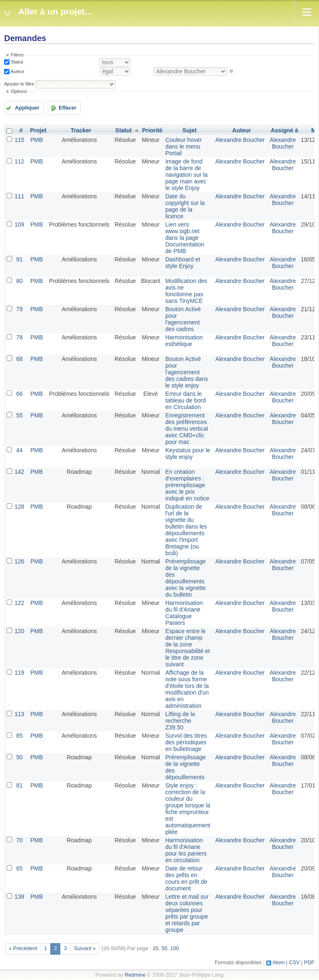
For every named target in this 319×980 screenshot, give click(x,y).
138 (19, 897)
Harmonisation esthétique (184, 341)
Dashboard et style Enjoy (183, 263)
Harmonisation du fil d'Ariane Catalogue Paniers (184, 613)
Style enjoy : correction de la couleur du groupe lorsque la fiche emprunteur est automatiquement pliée (188, 809)
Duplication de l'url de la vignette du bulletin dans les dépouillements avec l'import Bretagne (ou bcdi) (186, 530)
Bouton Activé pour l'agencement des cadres (183, 319)
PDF (309, 963)
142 (19, 472)
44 (20, 450)
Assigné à (285, 130)
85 (20, 736)
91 (20, 259)
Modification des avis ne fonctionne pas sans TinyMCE (186, 291)
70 (20, 840)
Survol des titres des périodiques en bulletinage (186, 742)
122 (19, 603)
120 (19, 631)
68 (20, 359)
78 (20, 337)
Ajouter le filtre (19, 84)
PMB (37, 140)
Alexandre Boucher (240, 140)
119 (19, 673)
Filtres (17, 55)
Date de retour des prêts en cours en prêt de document (186, 878)
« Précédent (23, 948)
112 (19, 161)
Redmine (135, 975)
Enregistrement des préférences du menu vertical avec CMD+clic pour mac (187, 429)
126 (19, 561)
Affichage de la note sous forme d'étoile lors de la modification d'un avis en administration (187, 689)
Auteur (17, 71)
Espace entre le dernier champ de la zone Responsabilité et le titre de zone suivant (188, 648)
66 (20, 394)
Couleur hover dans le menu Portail (184, 146)
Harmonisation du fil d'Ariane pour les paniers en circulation (186, 850)
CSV (294, 963)
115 (19, 140)
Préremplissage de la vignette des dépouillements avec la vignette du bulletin (185, 578)
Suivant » (85, 948)
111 (19, 196)
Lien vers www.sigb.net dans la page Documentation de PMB (185, 238)
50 (20, 757)
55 (20, 415)
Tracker (81, 130)
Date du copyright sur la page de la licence (185, 206)
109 (19, 224)
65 (20, 868)
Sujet (189, 130)
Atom (279, 963)
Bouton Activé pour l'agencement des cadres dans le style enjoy (187, 372)
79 (20, 309)
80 (20, 281)
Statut (16, 62)
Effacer (67, 108)
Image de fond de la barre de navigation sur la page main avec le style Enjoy (186, 175)
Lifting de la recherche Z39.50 (180, 721)
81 (20, 785)
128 (19, 507)
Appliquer (27, 108)
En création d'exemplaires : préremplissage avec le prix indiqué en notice (187, 485)
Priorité (152, 130)
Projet (38, 130)
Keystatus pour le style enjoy (188, 453)
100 (175, 948)
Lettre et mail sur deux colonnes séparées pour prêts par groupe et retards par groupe (187, 913)
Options (19, 91)
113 (19, 714)
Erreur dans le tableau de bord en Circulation (185, 400)
